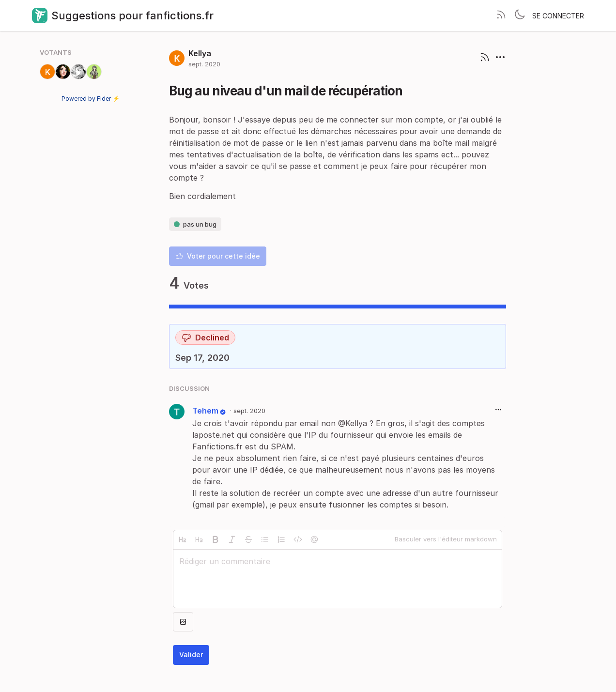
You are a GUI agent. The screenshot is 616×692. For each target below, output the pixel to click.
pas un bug (195, 224)
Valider (191, 654)
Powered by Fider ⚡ (91, 99)
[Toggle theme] (520, 15)
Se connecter (558, 16)
